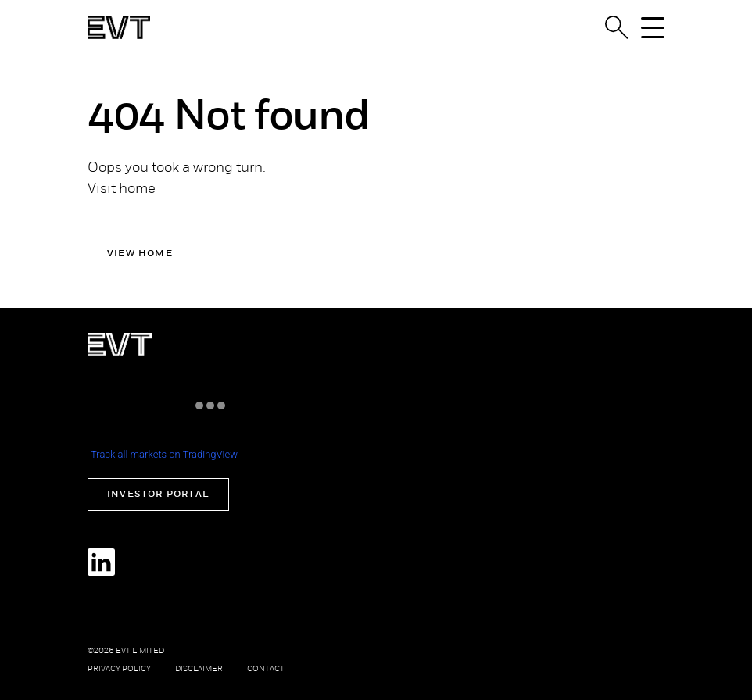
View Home (140, 254)
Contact (266, 669)
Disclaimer (199, 669)
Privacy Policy (119, 669)
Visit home (122, 189)
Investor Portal (158, 495)
